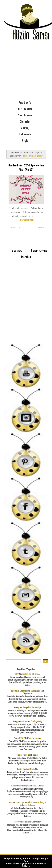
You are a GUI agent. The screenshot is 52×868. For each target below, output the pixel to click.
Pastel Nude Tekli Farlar (27, 755)
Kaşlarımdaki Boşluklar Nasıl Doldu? (27, 786)
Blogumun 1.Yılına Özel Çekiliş (27, 721)
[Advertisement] (26, 72)
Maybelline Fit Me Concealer (27, 822)
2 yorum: (41, 227)
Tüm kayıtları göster (33, 156)
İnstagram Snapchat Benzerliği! (27, 707)
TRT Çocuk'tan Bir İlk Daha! (27, 674)
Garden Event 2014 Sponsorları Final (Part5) (26, 167)
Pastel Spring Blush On (27, 769)
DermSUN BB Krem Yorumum (27, 738)
